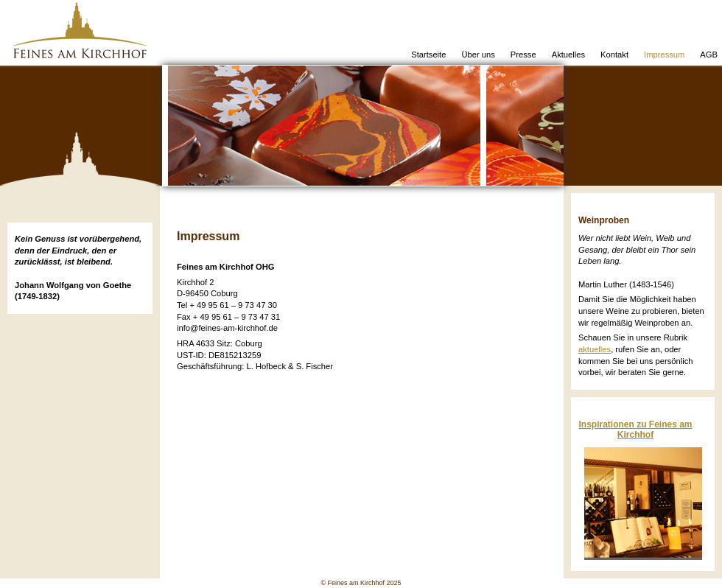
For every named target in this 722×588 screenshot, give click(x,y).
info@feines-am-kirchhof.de (227, 328)
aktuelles (595, 349)
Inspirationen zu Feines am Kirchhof (635, 430)
